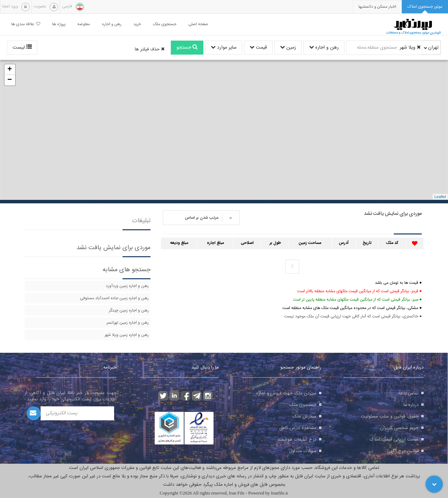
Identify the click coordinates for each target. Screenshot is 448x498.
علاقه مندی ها (26, 24)
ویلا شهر (410, 48)
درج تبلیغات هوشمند (297, 440)
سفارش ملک (304, 416)
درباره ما (411, 405)
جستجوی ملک (303, 405)
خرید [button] (137, 24)
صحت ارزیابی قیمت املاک (394, 440)
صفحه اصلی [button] (198, 24)
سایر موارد (224, 48)
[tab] (425, 7)
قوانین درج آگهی (403, 451)
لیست (22, 48)
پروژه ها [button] (59, 24)
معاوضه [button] (84, 24)
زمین (288, 48)
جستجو (187, 48)
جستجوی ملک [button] (165, 24)
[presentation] (377, 7)
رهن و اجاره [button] (112, 24)
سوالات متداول (303, 451)
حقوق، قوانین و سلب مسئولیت (390, 416)
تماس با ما (409, 393)
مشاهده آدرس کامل (298, 428)
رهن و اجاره (324, 48)
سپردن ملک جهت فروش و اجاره (286, 393)
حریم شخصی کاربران (399, 428)
